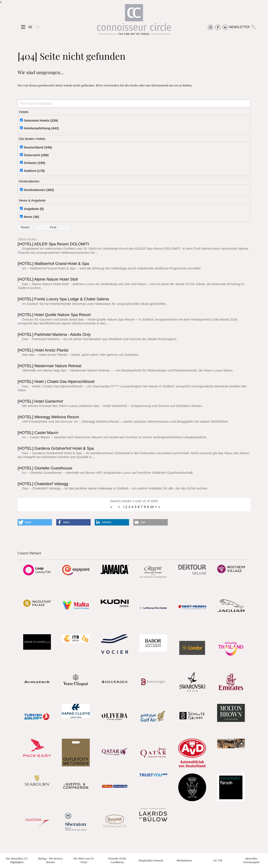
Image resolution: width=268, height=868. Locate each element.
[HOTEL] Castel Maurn (38, 433)
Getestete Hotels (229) (41, 120)
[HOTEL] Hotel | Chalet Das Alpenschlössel (56, 381)
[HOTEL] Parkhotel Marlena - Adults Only (54, 334)
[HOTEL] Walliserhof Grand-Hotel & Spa (53, 264)
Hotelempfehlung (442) (41, 128)
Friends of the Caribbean (117, 860)
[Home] (134, 21)
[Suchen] (254, 27)
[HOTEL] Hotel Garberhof (40, 401)
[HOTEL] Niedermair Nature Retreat (49, 366)
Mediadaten (184, 860)
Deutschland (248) (38, 147)
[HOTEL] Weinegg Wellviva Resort (48, 417)
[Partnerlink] (37, 570)
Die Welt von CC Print (84, 860)
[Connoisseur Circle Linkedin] (225, 27)
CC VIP (218, 860)
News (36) (31, 217)
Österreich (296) (36, 155)
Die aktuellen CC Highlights (17, 860)
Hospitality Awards (151, 860)
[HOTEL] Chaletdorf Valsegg (43, 484)
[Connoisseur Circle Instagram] (211, 27)
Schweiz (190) (34, 163)
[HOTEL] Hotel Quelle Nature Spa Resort (54, 315)
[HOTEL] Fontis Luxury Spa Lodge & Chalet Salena (63, 299)
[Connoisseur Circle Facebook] (218, 27)
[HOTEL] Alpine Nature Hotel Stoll (48, 279)
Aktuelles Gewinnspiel (251, 860)
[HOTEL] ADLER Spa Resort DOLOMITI (53, 244)
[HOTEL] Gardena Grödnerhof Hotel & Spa (56, 448)
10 (152, 507)
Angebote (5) (34, 209)
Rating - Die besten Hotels (50, 860)
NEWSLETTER (239, 27)
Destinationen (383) (39, 190)
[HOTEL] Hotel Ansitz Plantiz (43, 350)
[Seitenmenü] (23, 27)
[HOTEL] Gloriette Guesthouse (45, 468)
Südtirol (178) (34, 171)
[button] (35, 522)
